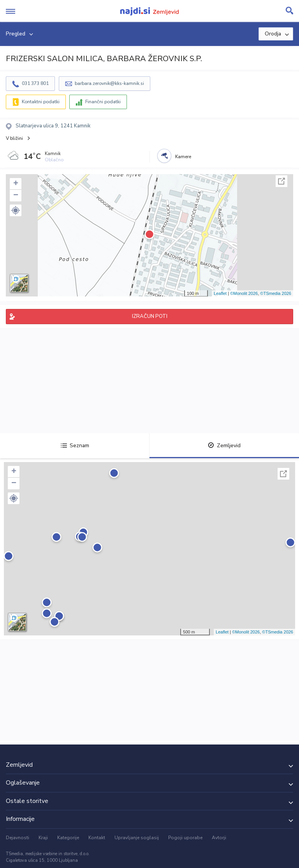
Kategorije (68, 838)
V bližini (14, 138)
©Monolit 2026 (244, 293)
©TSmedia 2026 (276, 293)
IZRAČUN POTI (150, 316)
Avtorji (219, 838)
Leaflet (220, 293)
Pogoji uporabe (185, 838)
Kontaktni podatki (41, 102)
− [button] (16, 196)
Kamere (183, 157)
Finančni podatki (103, 102)
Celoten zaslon (281, 181)
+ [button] (16, 184)
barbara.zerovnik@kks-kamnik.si (109, 83)
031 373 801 (35, 83)
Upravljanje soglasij (137, 838)
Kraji (43, 838)
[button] (16, 210)
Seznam (75, 445)
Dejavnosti (18, 838)
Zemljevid (224, 445)
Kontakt (97, 838)
